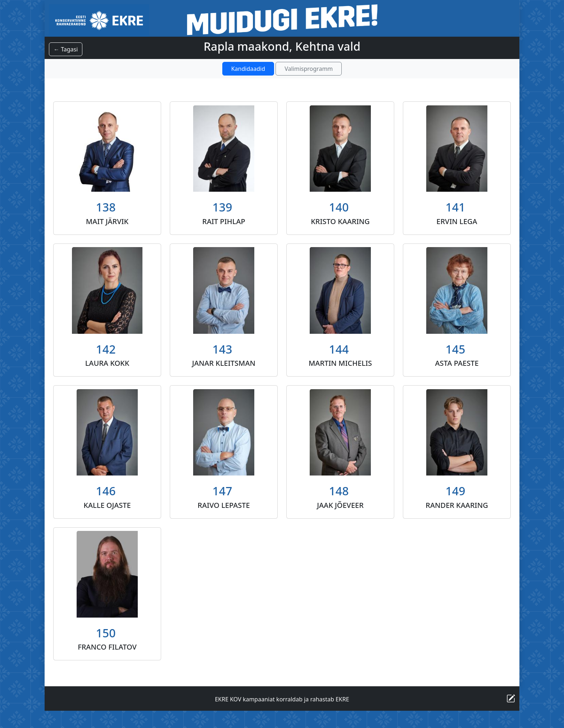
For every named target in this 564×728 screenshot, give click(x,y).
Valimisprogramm (309, 69)
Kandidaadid (248, 69)
